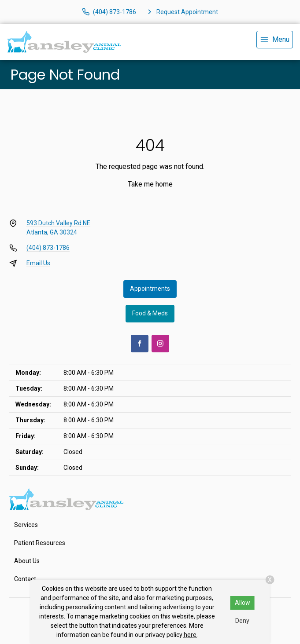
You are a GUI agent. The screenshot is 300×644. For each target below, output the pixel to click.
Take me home (150, 184)
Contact (25, 579)
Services (26, 525)
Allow (243, 603)
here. (191, 635)
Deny (242, 621)
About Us (27, 561)
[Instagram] (160, 344)
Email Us (38, 263)
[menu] (275, 40)
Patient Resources (40, 543)
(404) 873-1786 (48, 248)
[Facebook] (140, 344)
